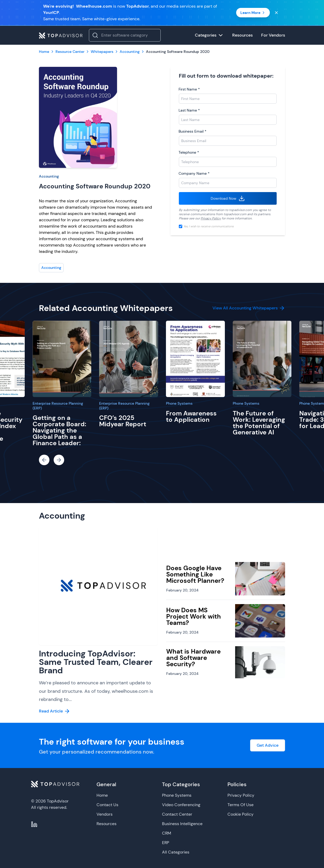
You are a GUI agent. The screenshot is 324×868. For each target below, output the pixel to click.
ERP (166, 843)
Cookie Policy (241, 814)
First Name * (189, 89)
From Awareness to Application (191, 416)
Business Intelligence (182, 824)
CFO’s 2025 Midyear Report (123, 421)
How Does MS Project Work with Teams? (194, 616)
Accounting (49, 176)
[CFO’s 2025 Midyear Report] (129, 359)
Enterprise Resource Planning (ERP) (58, 406)
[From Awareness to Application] (195, 359)
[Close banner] (276, 13)
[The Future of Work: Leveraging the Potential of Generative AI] (262, 359)
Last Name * (189, 110)
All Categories (176, 852)
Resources (107, 824)
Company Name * (194, 173)
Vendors (105, 814)
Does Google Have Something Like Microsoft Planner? (195, 574)
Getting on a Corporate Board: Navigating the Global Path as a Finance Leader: (59, 430)
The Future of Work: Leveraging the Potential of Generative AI (259, 423)
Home (102, 795)
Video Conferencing (181, 805)
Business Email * (193, 131)
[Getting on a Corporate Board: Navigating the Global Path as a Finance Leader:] (62, 359)
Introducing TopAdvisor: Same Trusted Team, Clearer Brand (96, 662)
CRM (167, 833)
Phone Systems (179, 403)
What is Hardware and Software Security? (193, 658)
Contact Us (107, 805)
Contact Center (177, 814)
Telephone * (189, 152)
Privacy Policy (211, 218)
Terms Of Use (241, 805)
